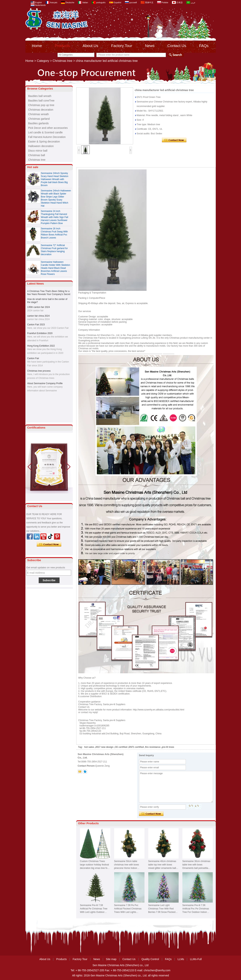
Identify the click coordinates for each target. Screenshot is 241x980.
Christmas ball (37, 155)
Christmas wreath (39, 114)
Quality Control (150, 959)
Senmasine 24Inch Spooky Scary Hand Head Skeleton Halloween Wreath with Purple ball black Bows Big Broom (55, 179)
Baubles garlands (38, 123)
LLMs (181, 959)
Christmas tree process (39, 371)
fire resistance (153, 747)
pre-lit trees (168, 747)
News (150, 46)
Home (37, 46)
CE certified (121, 747)
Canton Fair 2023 (36, 325)
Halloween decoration (41, 146)
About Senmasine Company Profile (45, 383)
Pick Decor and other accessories (48, 128)
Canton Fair (33, 358)
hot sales (89, 747)
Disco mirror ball (38, 151)
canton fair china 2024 (38, 316)
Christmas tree (63, 61)
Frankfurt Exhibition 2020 (40, 333)
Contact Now (49, 544)
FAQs (204, 46)
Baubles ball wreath (40, 96)
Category (43, 61)
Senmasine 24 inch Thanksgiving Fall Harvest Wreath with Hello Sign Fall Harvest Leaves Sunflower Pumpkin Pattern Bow (55, 217)
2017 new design (104, 747)
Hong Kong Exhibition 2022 (41, 346)
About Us (90, 46)
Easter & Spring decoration (44, 142)
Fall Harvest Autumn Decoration (47, 137)
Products (62, 46)
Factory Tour (122, 46)
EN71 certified (136, 747)
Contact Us (177, 46)
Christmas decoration (41, 110)
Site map (111, 959)
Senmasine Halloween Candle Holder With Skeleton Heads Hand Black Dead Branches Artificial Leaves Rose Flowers (56, 268)
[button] (68, 467)
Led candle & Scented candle (46, 132)
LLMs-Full (196, 959)
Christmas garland (39, 119)
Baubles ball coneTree (41, 101)
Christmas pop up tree (41, 105)
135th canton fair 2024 (39, 307)
